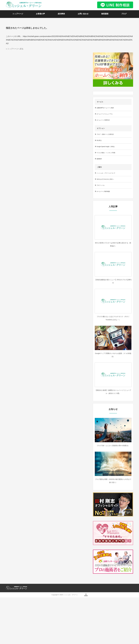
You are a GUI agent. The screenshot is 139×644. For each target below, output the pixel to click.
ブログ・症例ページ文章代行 (105, 134)
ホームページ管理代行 (103, 120)
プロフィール (101, 185)
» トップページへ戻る (15, 49)
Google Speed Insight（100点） (106, 147)
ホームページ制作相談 (103, 191)
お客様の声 (40, 14)
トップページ (18, 14)
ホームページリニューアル (105, 114)
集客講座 (105, 14)
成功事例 (61, 14)
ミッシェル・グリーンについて (106, 173)
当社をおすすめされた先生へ (105, 179)
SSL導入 (99, 140)
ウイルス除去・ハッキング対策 (106, 153)
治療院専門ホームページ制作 (105, 108)
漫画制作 (99, 159)
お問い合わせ (83, 14)
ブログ (124, 14)
